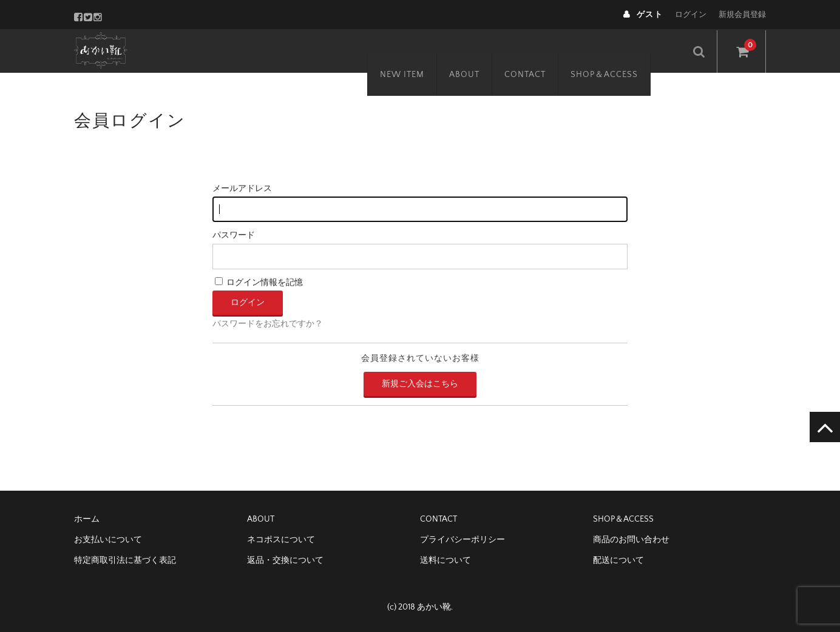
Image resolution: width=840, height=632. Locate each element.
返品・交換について (285, 560)
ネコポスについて (281, 540)
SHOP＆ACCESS (622, 50)
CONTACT (543, 50)
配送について (618, 560)
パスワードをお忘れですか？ (268, 324)
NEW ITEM (420, 50)
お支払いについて (108, 540)
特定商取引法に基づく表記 (125, 560)
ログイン (691, 15)
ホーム (87, 519)
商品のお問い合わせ (631, 540)
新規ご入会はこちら (420, 384)
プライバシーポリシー (462, 540)
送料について (445, 560)
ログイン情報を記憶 (259, 283)
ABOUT (483, 50)
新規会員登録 (742, 15)
